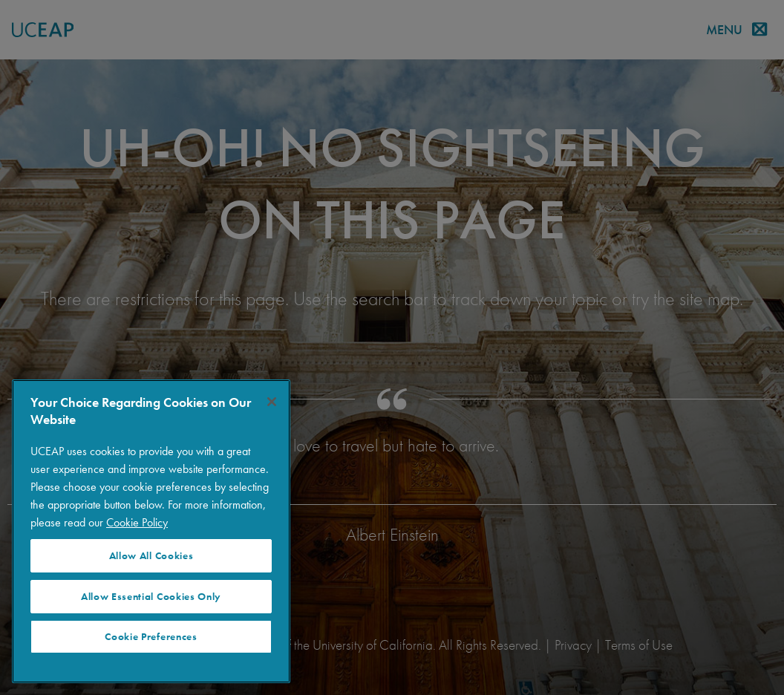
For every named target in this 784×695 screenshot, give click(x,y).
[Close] (272, 402)
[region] (151, 531)
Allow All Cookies (151, 556)
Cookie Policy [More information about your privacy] (137, 522)
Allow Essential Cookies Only (151, 597)
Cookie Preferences (151, 637)
